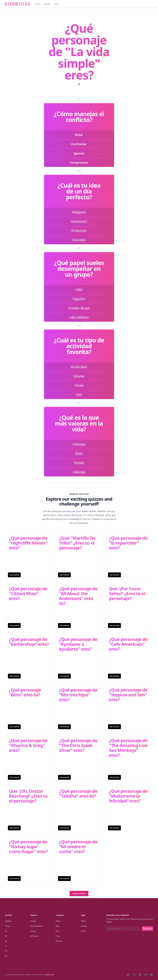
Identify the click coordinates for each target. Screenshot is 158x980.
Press (58, 936)
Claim (83, 921)
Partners (59, 941)
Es (6, 931)
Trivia (56, 4)
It (6, 946)
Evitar (79, 135)
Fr (6, 936)
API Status (34, 936)
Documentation (37, 926)
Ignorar (79, 153)
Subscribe (147, 928)
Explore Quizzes (79, 893)
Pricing (33, 921)
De (6, 941)
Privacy (84, 926)
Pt (6, 951)
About (58, 921)
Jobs (57, 931)
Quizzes (47, 4)
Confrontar (79, 144)
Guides (33, 931)
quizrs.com (50, 975)
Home (38, 4)
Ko (6, 956)
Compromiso (79, 162)
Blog (58, 926)
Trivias (8, 926)
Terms (83, 931)
